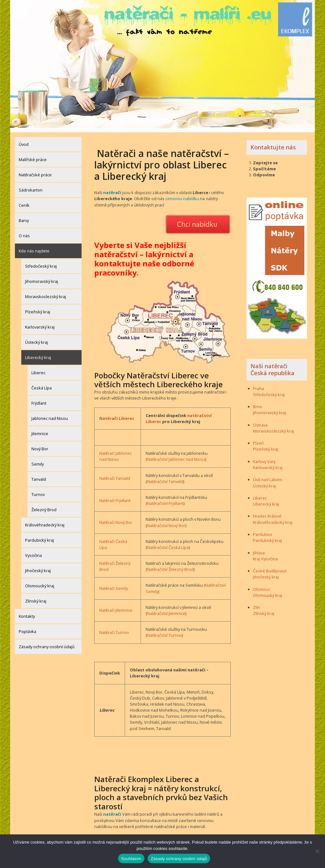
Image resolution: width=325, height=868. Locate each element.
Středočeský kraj (41, 262)
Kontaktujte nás (273, 143)
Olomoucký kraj (40, 582)
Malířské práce (33, 156)
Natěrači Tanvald (115, 474)
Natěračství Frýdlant (165, 499)
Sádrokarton (31, 186)
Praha (259, 385)
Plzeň (258, 439)
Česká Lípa (42, 384)
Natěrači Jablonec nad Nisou (116, 452)
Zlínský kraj (36, 597)
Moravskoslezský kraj (46, 293)
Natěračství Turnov (164, 631)
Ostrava (260, 421)
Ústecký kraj (36, 338)
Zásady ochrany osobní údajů (47, 643)
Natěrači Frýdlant (115, 496)
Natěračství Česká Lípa (168, 543)
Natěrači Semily (114, 584)
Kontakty (27, 612)
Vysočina (33, 551)
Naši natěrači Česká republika (272, 366)
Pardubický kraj (40, 536)
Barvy (24, 217)
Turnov (38, 491)
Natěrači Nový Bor (116, 518)
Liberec (38, 369)
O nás (24, 232)
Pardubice (263, 531)
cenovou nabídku (182, 195)
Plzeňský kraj (38, 308)
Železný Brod (44, 506)
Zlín (256, 604)
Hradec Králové (267, 512)
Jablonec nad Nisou (50, 414)
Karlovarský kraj (40, 323)
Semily (38, 460)
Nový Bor (40, 445)
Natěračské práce (35, 171)
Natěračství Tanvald (165, 477)
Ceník (24, 201)
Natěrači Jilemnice (116, 606)
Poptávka (27, 628)
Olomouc (262, 585)
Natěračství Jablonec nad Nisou (176, 455)
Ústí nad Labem (268, 476)
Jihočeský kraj (38, 567)
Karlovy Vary (264, 458)
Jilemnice (40, 430)
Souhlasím (131, 859)
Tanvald (39, 475)
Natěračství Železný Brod (170, 565)
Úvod (24, 140)
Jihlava (259, 549)
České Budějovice (270, 567)
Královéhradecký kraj (45, 521)
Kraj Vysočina (265, 555)
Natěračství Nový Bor (166, 521)
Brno (258, 403)
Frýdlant (39, 399)
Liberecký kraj (38, 354)
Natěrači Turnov (114, 628)
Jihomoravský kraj (42, 277)
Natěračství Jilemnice (166, 609)
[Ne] (317, 851)
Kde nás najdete (34, 247)
